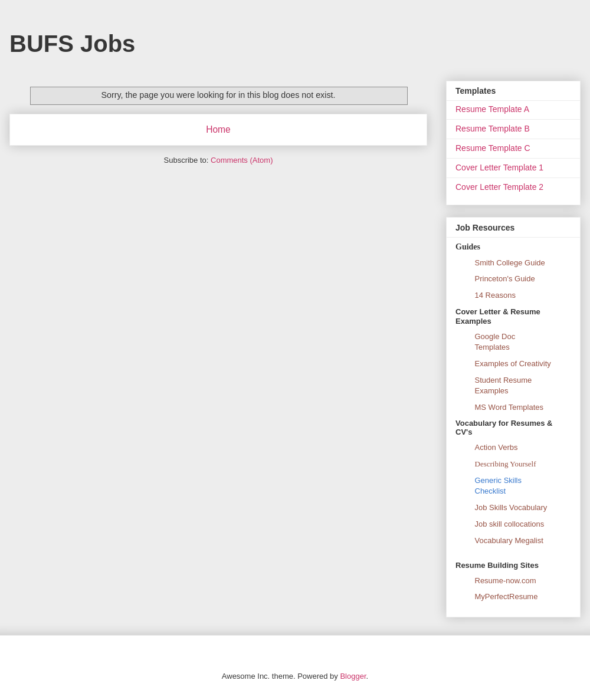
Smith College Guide (510, 263)
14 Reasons (495, 295)
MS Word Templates (509, 407)
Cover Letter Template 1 (499, 167)
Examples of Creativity (513, 364)
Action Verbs (496, 447)
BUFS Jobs (72, 44)
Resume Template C (493, 148)
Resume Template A (492, 109)
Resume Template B (493, 129)
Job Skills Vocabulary (511, 507)
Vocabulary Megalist (509, 540)
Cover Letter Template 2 (499, 187)
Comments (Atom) (242, 160)
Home (218, 129)
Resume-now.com (506, 581)
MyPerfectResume (507, 597)
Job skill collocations (510, 524)
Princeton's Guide (505, 279)
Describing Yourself (506, 464)
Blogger (353, 676)
